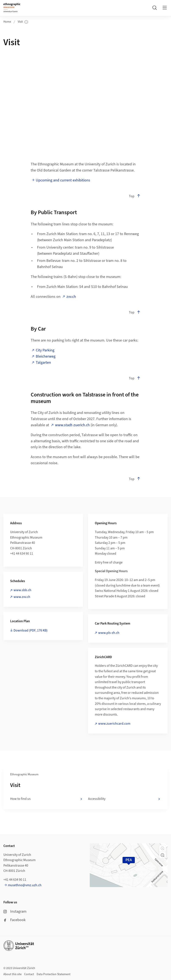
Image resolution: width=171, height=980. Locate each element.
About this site (12, 974)
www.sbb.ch (22, 590)
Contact (29, 974)
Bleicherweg (46, 356)
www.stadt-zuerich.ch (72, 425)
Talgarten (43, 363)
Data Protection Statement (54, 974)
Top (135, 196)
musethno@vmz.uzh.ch (25, 885)
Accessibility (124, 799)
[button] (163, 848)
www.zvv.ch (22, 597)
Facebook (14, 920)
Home (7, 22)
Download (31, 630)
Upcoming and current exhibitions (63, 180)
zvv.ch (71, 297)
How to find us (47, 799)
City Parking (45, 350)
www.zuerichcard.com (114, 724)
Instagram (15, 911)
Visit (23, 22)
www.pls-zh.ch (109, 633)
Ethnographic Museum (24, 774)
